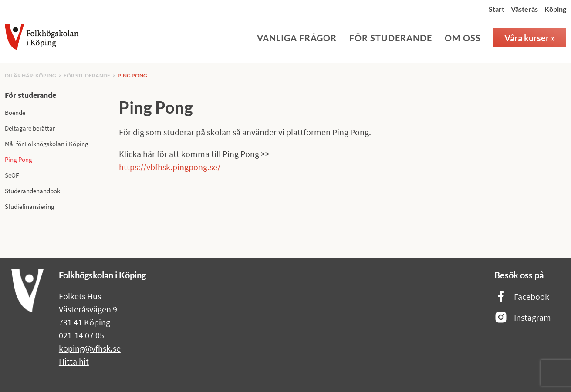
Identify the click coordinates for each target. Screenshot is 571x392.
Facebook (522, 297)
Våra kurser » (530, 38)
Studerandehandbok (32, 191)
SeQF (12, 175)
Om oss (463, 38)
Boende (15, 112)
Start (497, 9)
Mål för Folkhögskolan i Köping (47, 144)
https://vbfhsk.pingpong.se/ (170, 167)
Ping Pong (132, 75)
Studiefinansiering (30, 206)
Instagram (523, 318)
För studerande (391, 38)
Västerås (524, 9)
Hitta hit (74, 361)
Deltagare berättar (30, 128)
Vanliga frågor (297, 38)
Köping (555, 9)
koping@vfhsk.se (90, 348)
